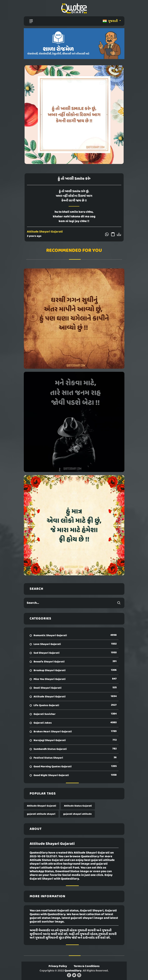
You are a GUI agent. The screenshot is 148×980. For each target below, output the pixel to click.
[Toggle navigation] (31, 21)
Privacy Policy (58, 966)
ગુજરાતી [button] (111, 21)
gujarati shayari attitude (77, 814)
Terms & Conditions (87, 966)
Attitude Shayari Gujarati (45, 232)
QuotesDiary (73, 971)
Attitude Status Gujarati (78, 806)
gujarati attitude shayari (41, 814)
